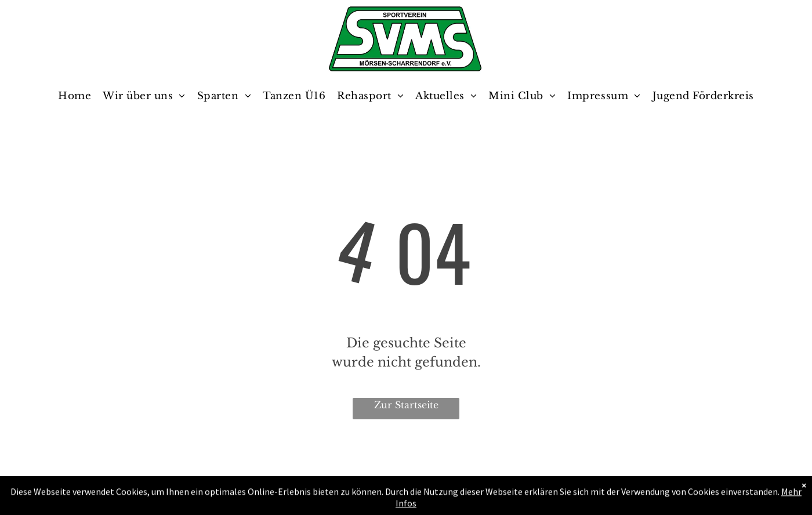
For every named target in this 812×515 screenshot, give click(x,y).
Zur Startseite (406, 405)
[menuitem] (75, 96)
